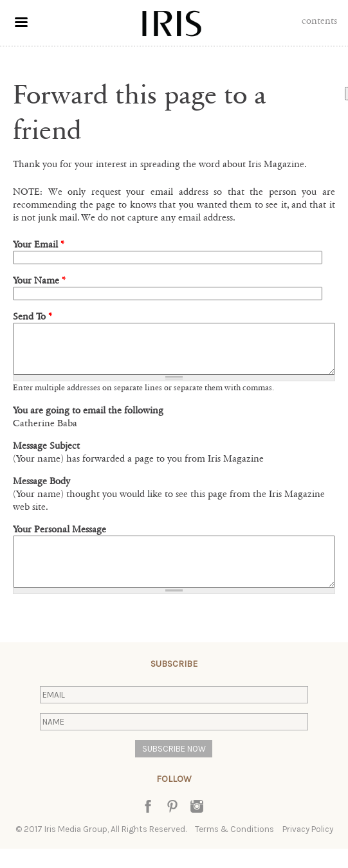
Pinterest (172, 826)
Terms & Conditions (234, 848)
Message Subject (46, 455)
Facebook (148, 826)
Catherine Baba (45, 433)
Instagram (197, 826)
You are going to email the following (88, 420)
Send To (32, 316)
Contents (319, 21)
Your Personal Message (60, 539)
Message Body (41, 491)
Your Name (39, 280)
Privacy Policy (308, 848)
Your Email (39, 244)
